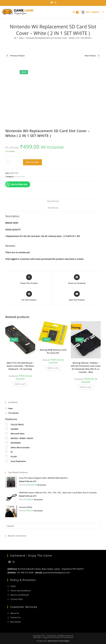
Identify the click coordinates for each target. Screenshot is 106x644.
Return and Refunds (20, 595)
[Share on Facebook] (77, 279)
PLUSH (14, 457)
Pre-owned (13, 413)
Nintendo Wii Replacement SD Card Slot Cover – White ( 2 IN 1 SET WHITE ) (59, 38)
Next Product (90, 56)
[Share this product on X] (29, 279)
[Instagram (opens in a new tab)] (55, 2)
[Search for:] (102, 12)
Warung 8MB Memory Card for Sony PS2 (53, 351)
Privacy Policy (17, 599)
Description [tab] (53, 201)
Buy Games (16, 622)
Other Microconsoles (20, 447)
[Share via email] (77, 296)
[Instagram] (13, 562)
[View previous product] (7, 56)
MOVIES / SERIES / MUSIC (22, 438)
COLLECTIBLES (17, 425)
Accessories (20, 176)
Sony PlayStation (18, 461)
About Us (15, 613)
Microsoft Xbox (18, 434)
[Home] (15, 38)
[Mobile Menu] (90, 12)
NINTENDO (16, 443)
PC (12, 452)
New (11, 408)
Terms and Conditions (20, 591)
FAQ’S (13, 586)
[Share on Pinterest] (29, 296)
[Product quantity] (8, 162)
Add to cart (32, 162)
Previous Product (17, 56)
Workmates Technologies (59, 641)
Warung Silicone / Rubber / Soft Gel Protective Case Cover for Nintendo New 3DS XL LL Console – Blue (86, 367)
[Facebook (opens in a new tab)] (52, 2)
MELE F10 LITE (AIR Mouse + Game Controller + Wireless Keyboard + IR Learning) (20, 366)
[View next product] (99, 56)
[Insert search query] (53, 526)
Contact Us (15, 617)
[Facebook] (10, 562)
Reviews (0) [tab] (53, 208)
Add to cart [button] (20, 384)
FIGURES (15, 429)
